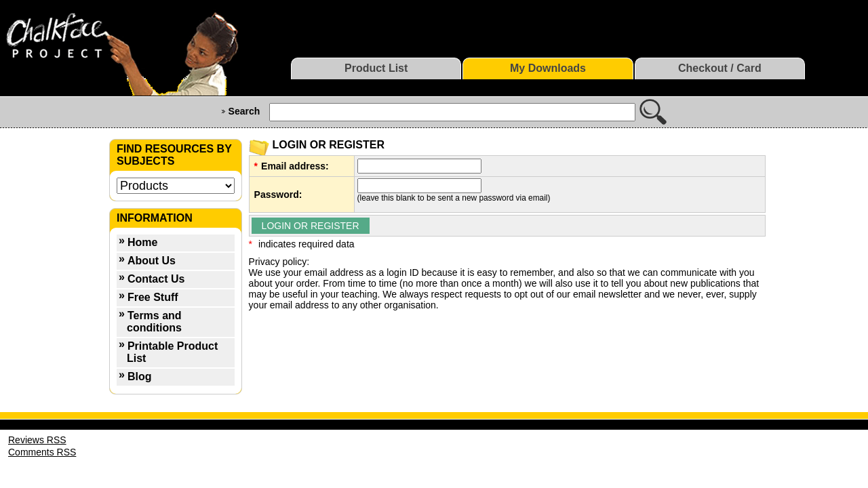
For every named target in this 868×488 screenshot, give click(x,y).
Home (142, 242)
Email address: (295, 166)
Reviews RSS (37, 440)
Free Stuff (153, 297)
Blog (140, 377)
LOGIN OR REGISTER (311, 226)
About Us (152, 261)
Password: (278, 195)
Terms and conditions (154, 322)
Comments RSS (42, 452)
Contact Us (156, 279)
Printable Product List (172, 352)
